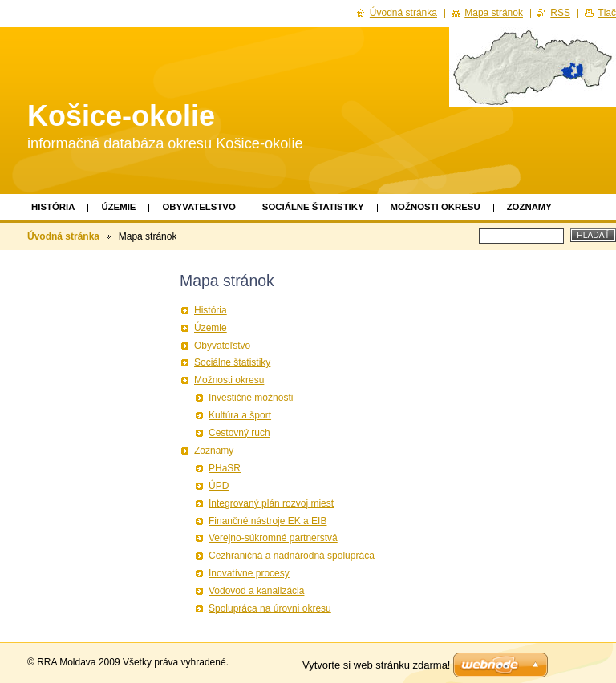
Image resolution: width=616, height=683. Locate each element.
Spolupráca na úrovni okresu (270, 608)
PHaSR (225, 468)
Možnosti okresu (436, 207)
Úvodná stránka (63, 236)
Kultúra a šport (240, 415)
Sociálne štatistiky (313, 207)
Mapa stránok (494, 13)
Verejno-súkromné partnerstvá (273, 538)
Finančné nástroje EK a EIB (267, 521)
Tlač (607, 13)
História (53, 207)
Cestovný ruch (239, 433)
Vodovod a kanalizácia (256, 591)
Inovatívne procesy (249, 573)
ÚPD (219, 486)
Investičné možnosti (251, 398)
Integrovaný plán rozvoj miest (271, 503)
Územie (118, 207)
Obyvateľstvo (199, 207)
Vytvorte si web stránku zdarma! (376, 665)
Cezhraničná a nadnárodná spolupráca (292, 556)
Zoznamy (529, 207)
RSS (560, 13)
